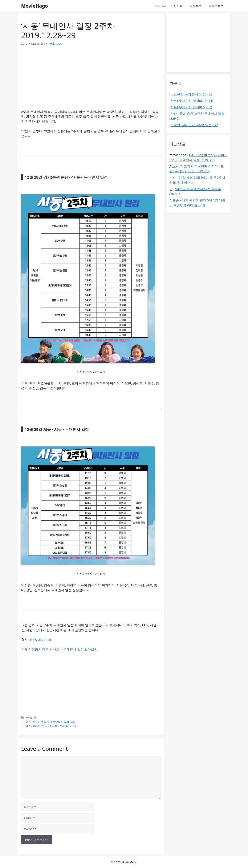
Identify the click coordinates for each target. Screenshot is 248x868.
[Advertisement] (91, 79)
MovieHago (35, 6)
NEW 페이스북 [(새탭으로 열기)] (41, 640)
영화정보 (196, 6)
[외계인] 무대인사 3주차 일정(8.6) (194, 125)
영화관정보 (216, 6)
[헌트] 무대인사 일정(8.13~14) (191, 101)
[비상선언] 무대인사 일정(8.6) (191, 94)
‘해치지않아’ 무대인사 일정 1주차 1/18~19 (51, 726)
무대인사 (160, 6)
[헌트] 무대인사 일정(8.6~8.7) (191, 107)
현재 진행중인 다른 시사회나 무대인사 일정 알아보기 (59, 649)
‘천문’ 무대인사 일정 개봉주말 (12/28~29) (50, 721)
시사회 (178, 6)
